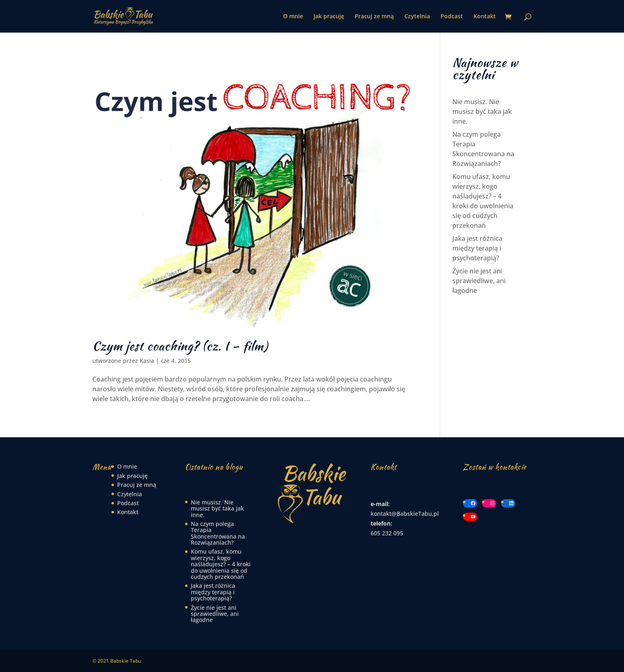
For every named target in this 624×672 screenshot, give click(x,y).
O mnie (293, 17)
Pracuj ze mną (374, 17)
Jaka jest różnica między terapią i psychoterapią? (477, 248)
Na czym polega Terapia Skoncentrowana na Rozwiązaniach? (218, 533)
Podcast (452, 17)
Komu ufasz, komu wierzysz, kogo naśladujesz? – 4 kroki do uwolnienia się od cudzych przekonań (221, 564)
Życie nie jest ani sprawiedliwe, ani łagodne (479, 281)
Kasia (147, 361)
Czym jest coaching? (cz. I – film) (180, 346)
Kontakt (485, 17)
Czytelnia (417, 17)
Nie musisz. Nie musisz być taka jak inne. (482, 111)
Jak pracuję (329, 17)
